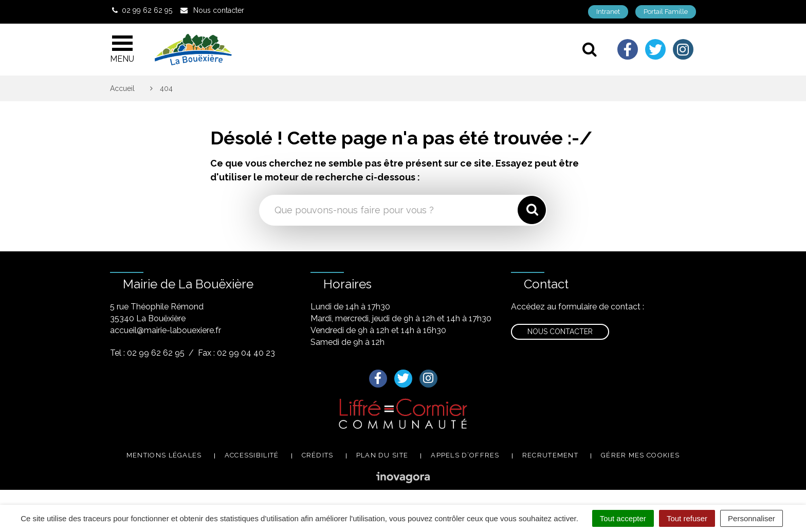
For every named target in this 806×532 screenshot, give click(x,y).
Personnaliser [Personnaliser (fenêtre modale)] (752, 518)
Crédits (318, 455)
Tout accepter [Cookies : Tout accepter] (623, 518)
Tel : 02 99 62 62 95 (147, 353)
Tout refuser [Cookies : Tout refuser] (687, 518)
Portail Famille (666, 12)
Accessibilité (252, 455)
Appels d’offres (465, 455)
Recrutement (550, 455)
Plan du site (382, 455)
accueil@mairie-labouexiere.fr (166, 330)
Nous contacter (560, 332)
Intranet (608, 12)
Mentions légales (164, 455)
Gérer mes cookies (640, 455)
